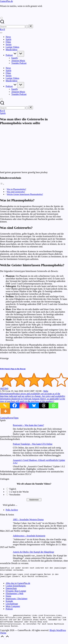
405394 (4, 388)
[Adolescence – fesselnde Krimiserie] (5, 540)
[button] (27, 27)
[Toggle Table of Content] (2, 184)
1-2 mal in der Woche (19, 492)
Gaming (4, 418)
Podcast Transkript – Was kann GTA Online (33, 444)
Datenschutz (11, 591)
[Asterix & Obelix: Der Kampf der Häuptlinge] (5, 556)
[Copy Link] (5, 405)
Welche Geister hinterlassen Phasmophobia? (25, 194)
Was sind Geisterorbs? (16, 192)
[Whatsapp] (54, 405)
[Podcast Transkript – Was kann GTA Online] (5, 448)
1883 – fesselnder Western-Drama (28, 519)
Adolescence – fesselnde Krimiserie (29, 536)
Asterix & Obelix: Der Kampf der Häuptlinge (33, 552)
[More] (5, 411)
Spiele (3, 113)
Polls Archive (12, 510)
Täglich (13, 489)
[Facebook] (15, 405)
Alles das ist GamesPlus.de (18, 586)
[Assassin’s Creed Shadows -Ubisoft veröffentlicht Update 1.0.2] (5, 465)
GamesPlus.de (6, 1)
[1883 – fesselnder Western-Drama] (5, 524)
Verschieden (15, 495)
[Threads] (44, 405)
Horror (10, 418)
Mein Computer (13, 609)
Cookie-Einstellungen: (16, 588)
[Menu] (1, 33)
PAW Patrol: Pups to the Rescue (13, 369)
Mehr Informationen (33, 396)
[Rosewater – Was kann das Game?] (5, 430)
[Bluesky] (34, 405)
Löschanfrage (12, 606)
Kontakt (9, 604)
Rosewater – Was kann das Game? (28, 425)
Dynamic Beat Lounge (16, 593)
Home (8, 599)
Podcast (9, 611)
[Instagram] (24, 405)
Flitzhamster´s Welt (14, 596)
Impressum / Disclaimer (17, 601)
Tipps (16, 418)
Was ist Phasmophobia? (16, 189)
